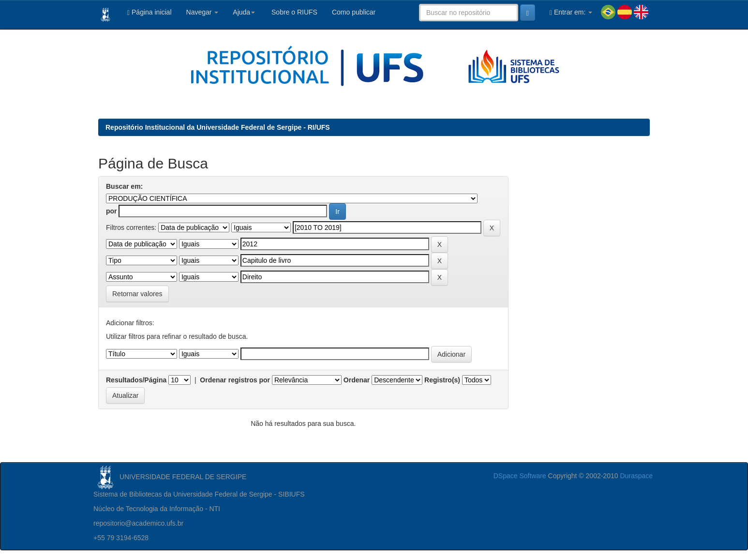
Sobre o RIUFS (293, 12)
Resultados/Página (136, 380)
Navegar (202, 12)
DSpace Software (520, 476)
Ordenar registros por (235, 380)
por (112, 211)
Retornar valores (137, 294)
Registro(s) (442, 380)
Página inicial (150, 12)
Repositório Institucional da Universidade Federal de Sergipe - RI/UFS (218, 127)
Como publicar (354, 12)
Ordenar (357, 380)
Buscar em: (124, 186)
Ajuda (244, 12)
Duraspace (636, 476)
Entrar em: (571, 12)
